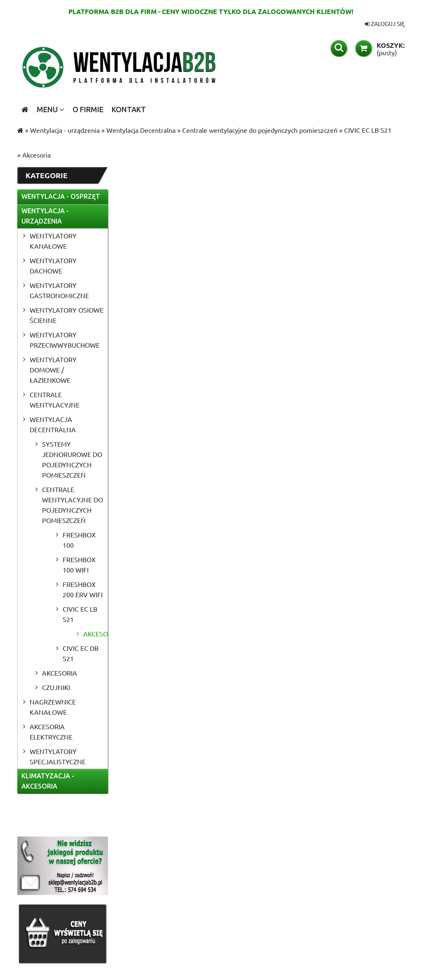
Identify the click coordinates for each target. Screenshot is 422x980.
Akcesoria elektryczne (51, 731)
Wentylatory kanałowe (53, 241)
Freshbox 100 (79, 540)
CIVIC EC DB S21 (81, 653)
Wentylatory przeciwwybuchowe (65, 340)
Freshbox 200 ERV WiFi (83, 589)
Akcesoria (95, 634)
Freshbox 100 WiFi (79, 564)
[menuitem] (50, 109)
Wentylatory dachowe (53, 265)
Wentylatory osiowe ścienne (67, 315)
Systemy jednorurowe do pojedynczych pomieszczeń (72, 459)
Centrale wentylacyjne (55, 399)
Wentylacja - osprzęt (61, 196)
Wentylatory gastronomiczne (59, 290)
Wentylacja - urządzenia (45, 216)
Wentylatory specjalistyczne (58, 756)
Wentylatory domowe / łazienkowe (53, 370)
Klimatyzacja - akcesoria (48, 781)
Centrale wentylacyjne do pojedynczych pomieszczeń (73, 505)
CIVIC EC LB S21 (80, 614)
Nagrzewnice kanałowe (53, 707)
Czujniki (56, 687)
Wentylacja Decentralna (53, 424)
